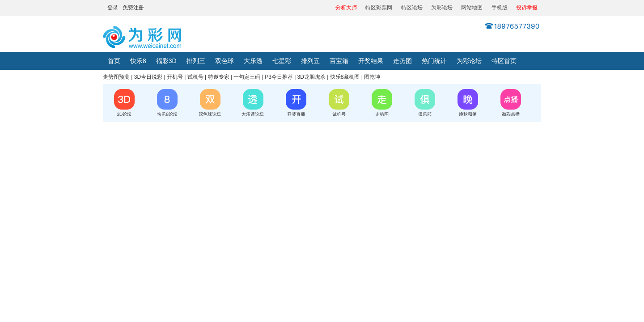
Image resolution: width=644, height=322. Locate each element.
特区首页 (504, 61)
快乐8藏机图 (345, 77)
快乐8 (138, 61)
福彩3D (166, 61)
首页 (114, 61)
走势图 (402, 61)
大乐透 (253, 61)
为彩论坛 (442, 8)
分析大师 (346, 8)
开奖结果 (371, 61)
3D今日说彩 (148, 77)
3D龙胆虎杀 (311, 77)
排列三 (196, 61)
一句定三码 (247, 77)
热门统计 (434, 61)
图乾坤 (372, 77)
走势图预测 (116, 77)
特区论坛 (412, 8)
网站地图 (472, 8)
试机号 (195, 77)
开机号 (175, 77)
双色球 (225, 61)
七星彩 (282, 61)
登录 (113, 8)
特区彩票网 (379, 8)
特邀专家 (219, 77)
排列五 (310, 61)
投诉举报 (527, 8)
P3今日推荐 (279, 77)
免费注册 (133, 8)
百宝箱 (339, 61)
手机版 (500, 8)
